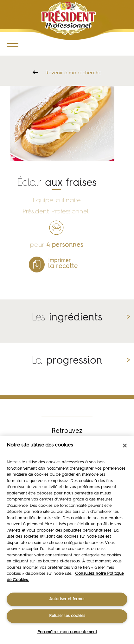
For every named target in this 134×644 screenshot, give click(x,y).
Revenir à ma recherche (73, 73)
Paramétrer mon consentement (67, 632)
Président (68, 18)
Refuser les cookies (67, 616)
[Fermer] (125, 446)
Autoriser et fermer (67, 599)
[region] (67, 540)
